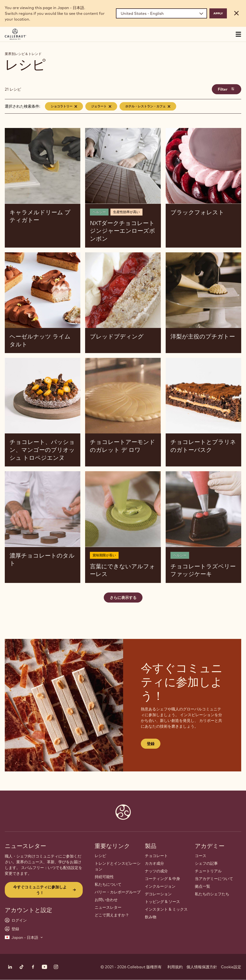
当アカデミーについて (214, 879)
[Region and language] (161, 13)
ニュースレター (108, 907)
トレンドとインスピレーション (118, 866)
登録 (151, 744)
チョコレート (156, 856)
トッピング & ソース (162, 902)
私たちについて (108, 884)
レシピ (100, 856)
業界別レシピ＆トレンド (23, 54)
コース (201, 856)
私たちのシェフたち (212, 894)
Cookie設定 (231, 967)
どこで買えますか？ (112, 915)
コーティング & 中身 (162, 879)
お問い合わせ (106, 900)
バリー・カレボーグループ (118, 892)
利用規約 (175, 967)
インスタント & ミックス (166, 909)
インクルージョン (160, 886)
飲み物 (151, 917)
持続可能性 (104, 877)
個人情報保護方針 (202, 967)
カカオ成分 (154, 863)
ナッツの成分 (156, 871)
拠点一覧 (202, 886)
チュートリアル (208, 871)
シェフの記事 (206, 863)
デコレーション (158, 894)
